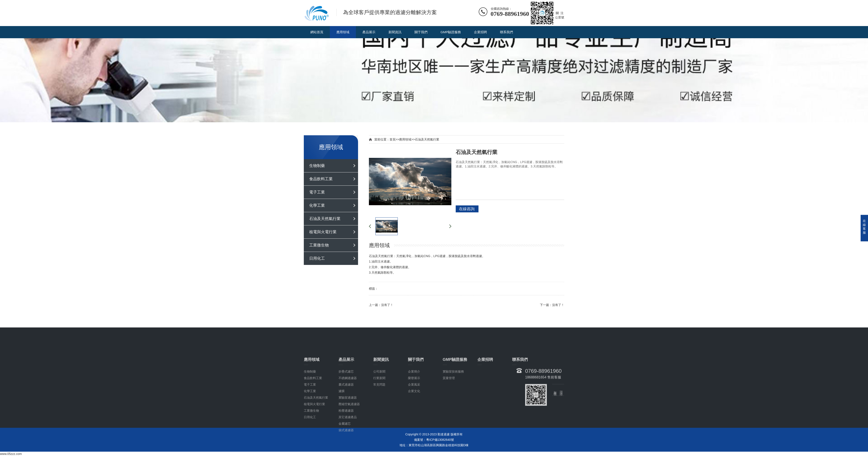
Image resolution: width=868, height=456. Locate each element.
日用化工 (317, 258)
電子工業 (317, 192)
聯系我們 (506, 32)
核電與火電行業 (323, 232)
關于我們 (421, 32)
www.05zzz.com (11, 454)
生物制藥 (317, 166)
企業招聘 (480, 32)
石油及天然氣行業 (325, 219)
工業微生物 (319, 245)
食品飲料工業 (321, 179)
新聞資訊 (395, 32)
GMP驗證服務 (451, 32)
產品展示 (369, 32)
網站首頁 (317, 32)
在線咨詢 (467, 209)
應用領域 (343, 32)
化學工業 (317, 205)
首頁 (393, 139)
